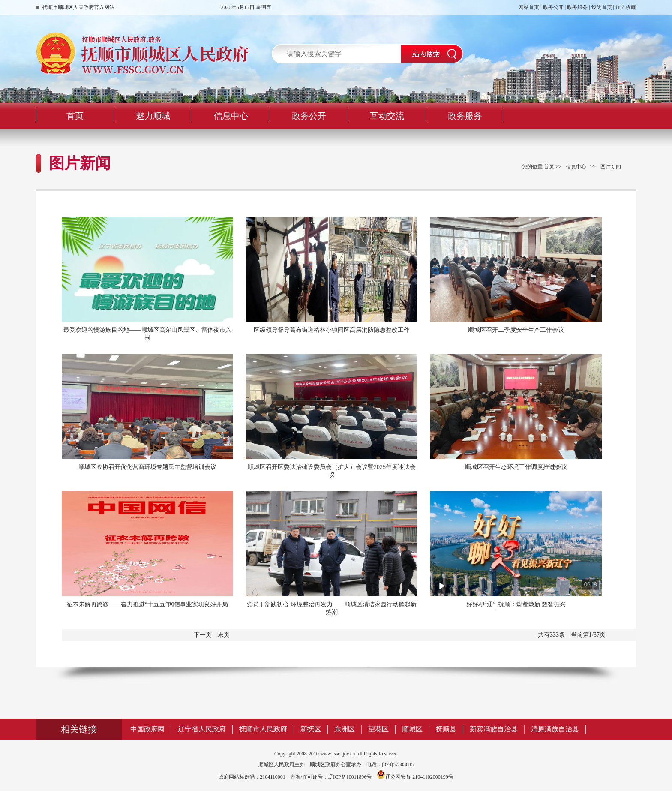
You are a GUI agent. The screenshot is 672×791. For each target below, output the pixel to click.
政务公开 (553, 7)
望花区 (378, 729)
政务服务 (577, 7)
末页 (224, 635)
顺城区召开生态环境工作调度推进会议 (516, 467)
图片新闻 (611, 167)
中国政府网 (147, 729)
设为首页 (602, 7)
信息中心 (576, 167)
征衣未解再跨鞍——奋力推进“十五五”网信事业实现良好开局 (147, 604)
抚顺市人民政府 (263, 729)
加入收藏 (626, 7)
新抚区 (311, 729)
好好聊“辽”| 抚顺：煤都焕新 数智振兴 (516, 604)
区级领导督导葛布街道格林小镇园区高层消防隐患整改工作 (332, 330)
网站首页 (529, 7)
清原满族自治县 (555, 729)
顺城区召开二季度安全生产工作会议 (516, 330)
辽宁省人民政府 (202, 729)
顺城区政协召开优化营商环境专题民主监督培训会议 (147, 467)
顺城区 (412, 729)
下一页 (203, 635)
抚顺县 (446, 729)
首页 (549, 167)
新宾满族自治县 (494, 729)
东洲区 (345, 729)
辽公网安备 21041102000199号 (415, 777)
